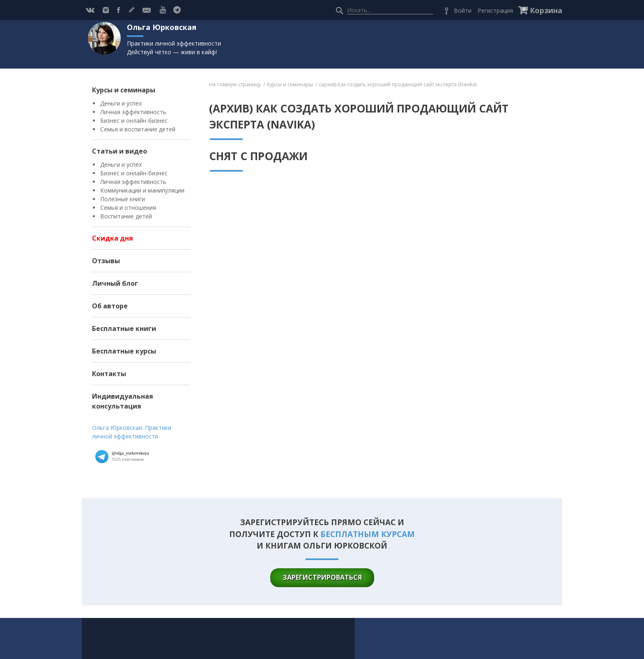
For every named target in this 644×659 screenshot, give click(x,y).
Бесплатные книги (124, 328)
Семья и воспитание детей (138, 129)
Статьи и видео (120, 151)
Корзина (546, 10)
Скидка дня (113, 238)
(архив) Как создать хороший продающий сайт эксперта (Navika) (398, 84)
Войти (463, 10)
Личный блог (115, 283)
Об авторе (110, 306)
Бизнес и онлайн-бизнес (134, 121)
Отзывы (106, 261)
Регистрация (495, 10)
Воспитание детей (126, 216)
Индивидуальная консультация (123, 401)
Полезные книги (123, 199)
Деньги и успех (121, 103)
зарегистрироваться (322, 577)
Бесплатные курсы (124, 351)
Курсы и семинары (124, 90)
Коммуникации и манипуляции (142, 190)
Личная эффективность (133, 112)
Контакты (109, 374)
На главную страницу (235, 84)
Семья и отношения (128, 208)
